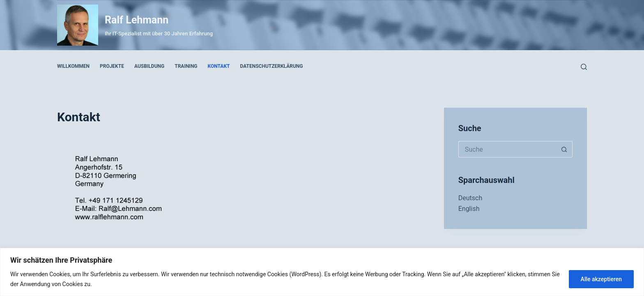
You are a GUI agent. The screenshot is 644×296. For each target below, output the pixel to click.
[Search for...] (507, 149)
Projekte (112, 66)
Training (186, 66)
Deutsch (470, 198)
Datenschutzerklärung (272, 66)
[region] (322, 272)
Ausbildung (149, 66)
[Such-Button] (564, 149)
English (469, 209)
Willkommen (73, 66)
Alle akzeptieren (601, 279)
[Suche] (584, 67)
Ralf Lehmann (137, 20)
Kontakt (219, 66)
